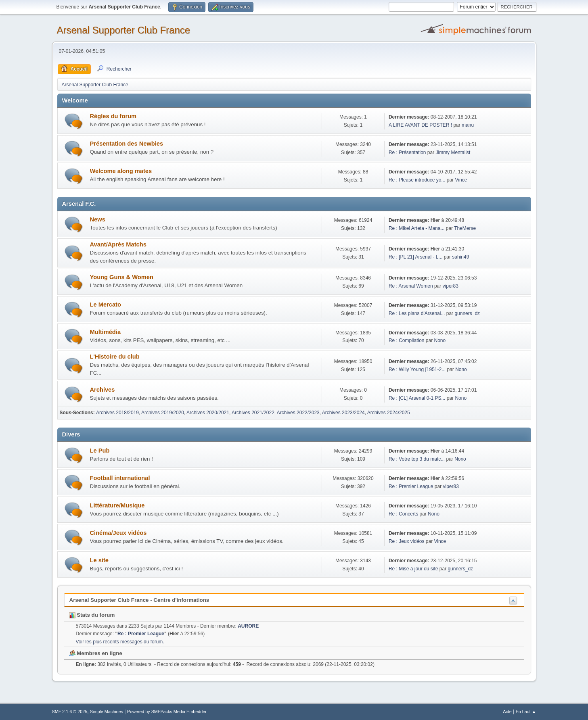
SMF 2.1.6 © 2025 (70, 712)
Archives (103, 390)
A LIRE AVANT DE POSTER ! (420, 125)
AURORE (248, 626)
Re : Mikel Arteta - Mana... (417, 228)
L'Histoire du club (115, 357)
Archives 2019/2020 (163, 413)
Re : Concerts (403, 514)
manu (468, 125)
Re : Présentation (407, 152)
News (98, 219)
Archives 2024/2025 (389, 413)
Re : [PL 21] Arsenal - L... (415, 257)
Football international (120, 478)
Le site (99, 560)
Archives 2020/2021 (208, 413)
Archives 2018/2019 (117, 413)
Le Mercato (106, 305)
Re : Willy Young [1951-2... (417, 369)
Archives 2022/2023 (298, 413)
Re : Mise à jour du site (413, 569)
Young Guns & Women (122, 277)
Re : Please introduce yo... (417, 180)
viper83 (451, 286)
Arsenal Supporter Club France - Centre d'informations (139, 600)
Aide (507, 712)
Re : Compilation (407, 340)
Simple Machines (107, 712)
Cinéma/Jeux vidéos (118, 533)
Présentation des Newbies (127, 144)
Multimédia (106, 332)
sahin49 (460, 257)
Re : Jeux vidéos (407, 541)
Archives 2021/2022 (253, 413)
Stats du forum (92, 615)
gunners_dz (467, 313)
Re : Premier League (411, 486)
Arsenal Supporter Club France (124, 30)
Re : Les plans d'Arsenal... (417, 313)
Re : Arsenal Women (411, 286)
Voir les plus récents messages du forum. (120, 642)
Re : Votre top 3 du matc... (417, 459)
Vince (461, 180)
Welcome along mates (121, 171)
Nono (440, 340)
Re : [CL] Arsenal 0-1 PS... (417, 398)
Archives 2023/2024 (343, 413)
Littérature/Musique (117, 505)
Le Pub (100, 451)
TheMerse (465, 228)
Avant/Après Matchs (118, 244)
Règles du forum (113, 116)
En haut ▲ (526, 712)
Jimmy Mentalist (453, 152)
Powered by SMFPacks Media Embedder (167, 712)
